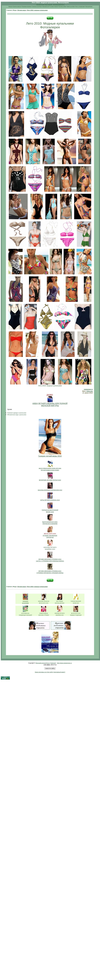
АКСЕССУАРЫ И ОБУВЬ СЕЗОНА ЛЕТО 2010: (50, 468)
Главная (9, 10)
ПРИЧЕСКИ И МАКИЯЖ (50, 524)
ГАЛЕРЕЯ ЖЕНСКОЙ (76, 601)
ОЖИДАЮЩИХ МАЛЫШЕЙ (25, 615)
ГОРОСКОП (25, 601)
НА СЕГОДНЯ (25, 603)
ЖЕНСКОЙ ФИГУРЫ (50, 406)
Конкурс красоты (17, 6)
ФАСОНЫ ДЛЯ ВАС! (60, 603)
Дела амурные (89, 6)
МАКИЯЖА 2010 (50, 549)
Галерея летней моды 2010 (50, 456)
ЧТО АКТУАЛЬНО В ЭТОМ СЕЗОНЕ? (50, 470)
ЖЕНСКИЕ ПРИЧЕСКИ (44, 601)
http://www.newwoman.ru (59, 5)
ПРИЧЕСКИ (50, 537)
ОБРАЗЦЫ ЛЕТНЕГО (50, 547)
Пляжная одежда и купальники (17, 413)
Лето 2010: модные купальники (37, 10)
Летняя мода (22, 10)
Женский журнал (40, 5)
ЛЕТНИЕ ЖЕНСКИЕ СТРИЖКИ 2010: (50, 559)
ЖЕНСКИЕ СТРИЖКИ (44, 615)
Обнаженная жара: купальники (17, 415)
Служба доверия (54, 6)
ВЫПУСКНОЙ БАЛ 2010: (50, 522)
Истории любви (62, 6)
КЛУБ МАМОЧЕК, (25, 613)
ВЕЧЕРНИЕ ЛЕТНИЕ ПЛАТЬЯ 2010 (50, 480)
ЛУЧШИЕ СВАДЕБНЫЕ (50, 536)
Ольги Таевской (48, 5)
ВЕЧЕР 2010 (50, 512)
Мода (15, 10)
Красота (10, 6)
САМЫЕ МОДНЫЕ (44, 613)
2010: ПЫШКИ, (60, 601)
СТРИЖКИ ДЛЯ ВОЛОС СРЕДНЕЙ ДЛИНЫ (50, 573)
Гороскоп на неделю (37, 6)
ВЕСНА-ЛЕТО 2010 (44, 603)
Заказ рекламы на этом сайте (44, 672)
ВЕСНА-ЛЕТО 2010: (76, 613)
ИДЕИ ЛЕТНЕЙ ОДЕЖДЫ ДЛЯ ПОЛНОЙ (50, 404)
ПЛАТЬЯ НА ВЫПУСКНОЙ (50, 510)
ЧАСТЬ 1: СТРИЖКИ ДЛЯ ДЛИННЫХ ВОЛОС (50, 561)
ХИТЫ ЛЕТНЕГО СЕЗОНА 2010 (50, 500)
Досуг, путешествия (80, 6)
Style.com (90, 391)
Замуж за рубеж (71, 6)
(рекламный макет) (59, 672)
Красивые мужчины (27, 6)
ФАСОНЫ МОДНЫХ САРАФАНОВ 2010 (50, 490)
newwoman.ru (88, 389)
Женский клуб (46, 6)
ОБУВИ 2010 (76, 603)
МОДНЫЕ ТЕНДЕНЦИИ (76, 615)
